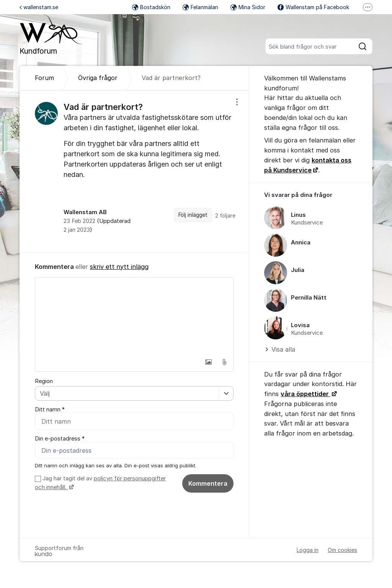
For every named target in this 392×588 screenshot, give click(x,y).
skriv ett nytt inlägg (119, 267)
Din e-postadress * (60, 439)
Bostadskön (151, 7)
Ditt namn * (50, 409)
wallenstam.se (39, 7)
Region (44, 381)
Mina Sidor (248, 7)
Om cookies (342, 550)
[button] (208, 362)
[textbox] (134, 316)
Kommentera (208, 483)
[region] (134, 171)
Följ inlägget (193, 215)
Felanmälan (200, 7)
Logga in (308, 550)
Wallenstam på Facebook (313, 7)
